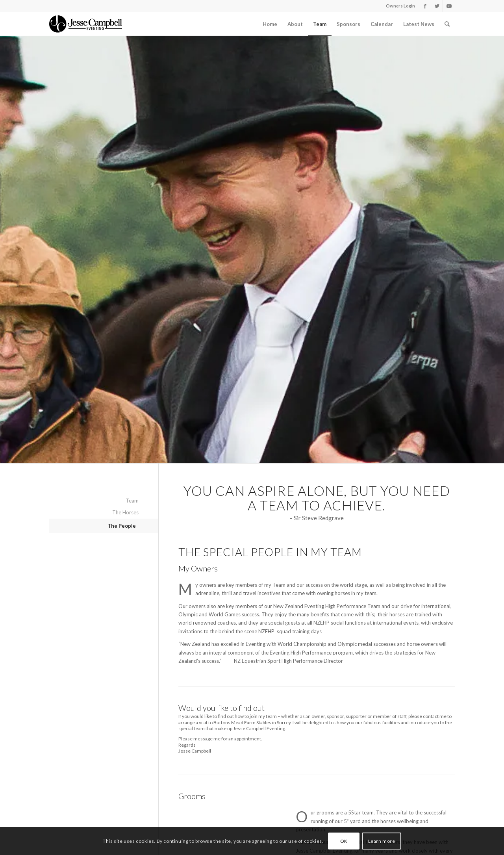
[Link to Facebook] (425, 6)
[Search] (447, 24)
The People (122, 526)
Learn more (382, 841)
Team (132, 501)
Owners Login (400, 6)
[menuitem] (270, 24)
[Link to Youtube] (449, 6)
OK (344, 841)
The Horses (125, 512)
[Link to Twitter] (437, 6)
